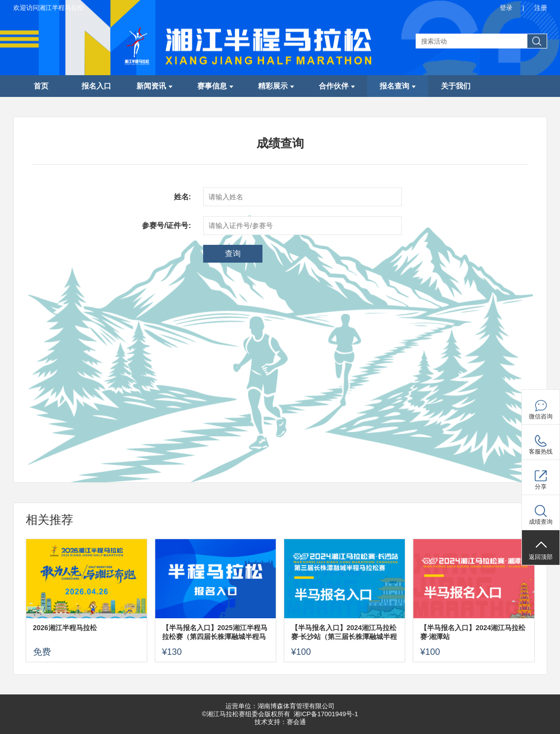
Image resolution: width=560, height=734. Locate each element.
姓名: (183, 197)
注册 (541, 8)
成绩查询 (541, 522)
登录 (506, 8)
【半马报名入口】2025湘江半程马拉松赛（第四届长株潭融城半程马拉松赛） (215, 632)
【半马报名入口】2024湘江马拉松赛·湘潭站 (473, 632)
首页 (41, 86)
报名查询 (398, 86)
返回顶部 (541, 557)
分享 (541, 487)
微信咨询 (541, 416)
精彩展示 (276, 86)
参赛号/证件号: (166, 225)
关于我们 (456, 86)
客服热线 (541, 452)
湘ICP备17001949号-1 (326, 714)
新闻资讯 (154, 86)
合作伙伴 (337, 86)
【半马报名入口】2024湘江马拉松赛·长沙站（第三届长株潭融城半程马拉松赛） (344, 632)
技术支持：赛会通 (280, 722)
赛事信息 (215, 86)
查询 (233, 253)
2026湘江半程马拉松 (65, 628)
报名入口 (96, 86)
